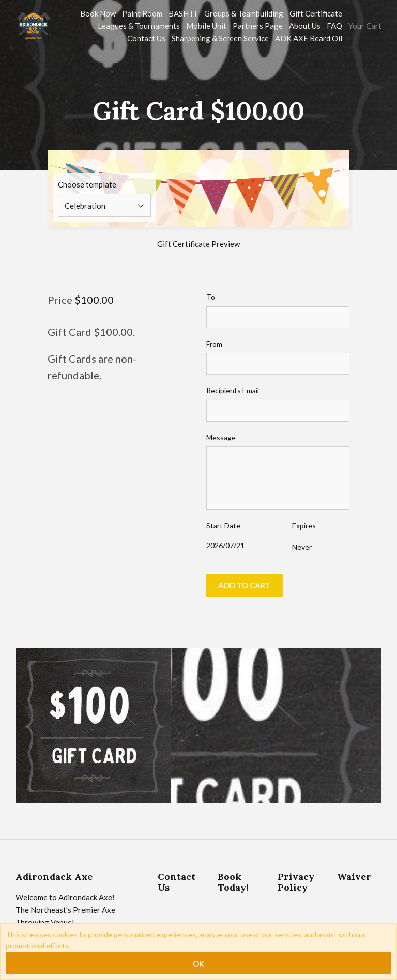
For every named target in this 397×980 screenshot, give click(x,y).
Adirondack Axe (54, 876)
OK (198, 963)
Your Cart (365, 26)
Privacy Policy (296, 882)
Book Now (98, 13)
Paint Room (142, 13)
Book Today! (233, 882)
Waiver (354, 876)
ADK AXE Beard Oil (309, 38)
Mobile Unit (206, 26)
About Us (305, 26)
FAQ (334, 26)
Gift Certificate (316, 13)
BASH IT (183, 13)
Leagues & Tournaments (139, 26)
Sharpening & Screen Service (220, 38)
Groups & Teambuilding (244, 13)
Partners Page (258, 26)
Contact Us (146, 38)
